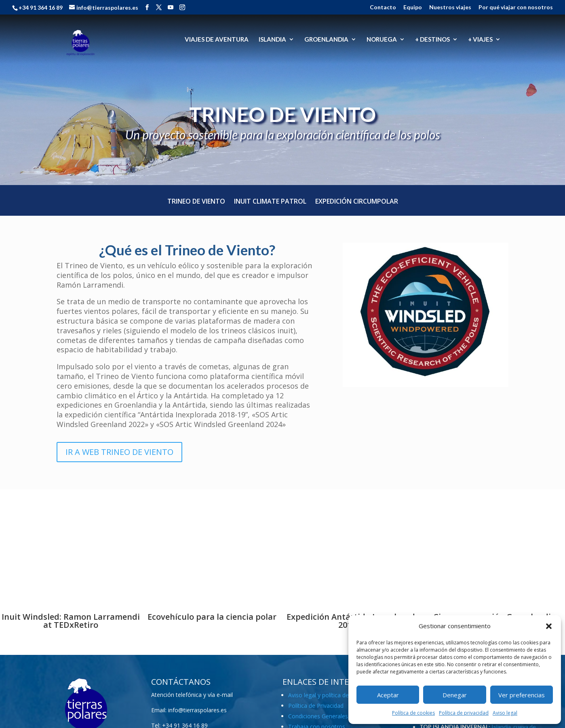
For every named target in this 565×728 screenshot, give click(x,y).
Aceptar (388, 695)
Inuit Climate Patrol (270, 202)
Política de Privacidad (316, 706)
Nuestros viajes (450, 7)
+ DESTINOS (432, 40)
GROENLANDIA (326, 40)
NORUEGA (382, 40)
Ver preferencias (522, 695)
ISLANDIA (272, 40)
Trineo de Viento (196, 202)
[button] (549, 626)
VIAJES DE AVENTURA (217, 40)
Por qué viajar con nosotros (516, 7)
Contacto (383, 7)
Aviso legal (505, 713)
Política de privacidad (464, 713)
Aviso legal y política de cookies (329, 695)
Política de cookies (413, 713)
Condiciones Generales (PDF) (326, 716)
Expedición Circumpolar (357, 202)
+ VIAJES (480, 40)
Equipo (413, 7)
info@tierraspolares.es (197, 710)
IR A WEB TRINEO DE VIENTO (119, 452)
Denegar (455, 695)
